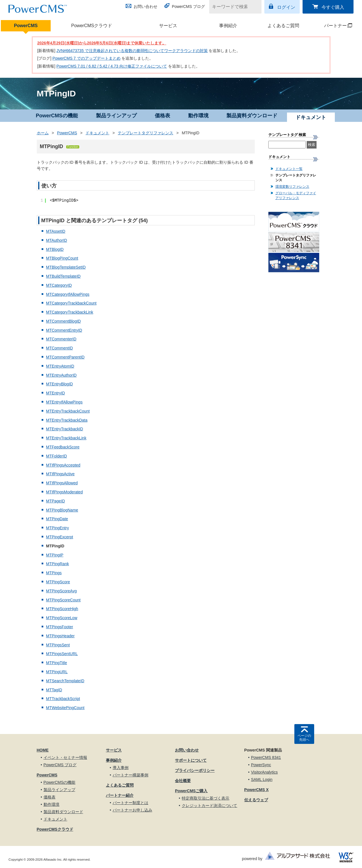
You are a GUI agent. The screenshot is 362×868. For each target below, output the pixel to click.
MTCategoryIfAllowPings (68, 294)
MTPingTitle (57, 663)
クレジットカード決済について (209, 806)
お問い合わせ (145, 7)
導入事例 (121, 768)
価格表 (162, 116)
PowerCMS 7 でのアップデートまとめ (86, 58)
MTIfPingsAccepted (63, 465)
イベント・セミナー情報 (65, 757)
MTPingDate (57, 519)
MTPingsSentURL (62, 654)
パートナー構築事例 (130, 775)
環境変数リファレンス (292, 187)
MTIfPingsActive (60, 474)
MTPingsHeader (60, 636)
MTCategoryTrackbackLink (70, 312)
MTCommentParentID (65, 357)
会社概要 (183, 781)
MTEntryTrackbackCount (68, 411)
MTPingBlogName (62, 510)
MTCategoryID (59, 285)
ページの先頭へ (304, 738)
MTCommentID (60, 348)
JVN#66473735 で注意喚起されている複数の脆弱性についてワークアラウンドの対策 (132, 51)
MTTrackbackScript (63, 699)
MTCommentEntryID (64, 330)
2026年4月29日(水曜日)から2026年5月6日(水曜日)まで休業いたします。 (102, 43)
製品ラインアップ (116, 116)
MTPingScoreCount (63, 600)
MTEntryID (56, 393)
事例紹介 (228, 26)
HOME (43, 750)
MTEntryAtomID (60, 366)
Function (73, 147)
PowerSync (261, 765)
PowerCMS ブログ (188, 7)
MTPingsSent (58, 645)
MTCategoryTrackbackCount (71, 303)
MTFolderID (57, 456)
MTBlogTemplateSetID (66, 267)
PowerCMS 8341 (266, 757)
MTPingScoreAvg (62, 591)
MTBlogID (55, 249)
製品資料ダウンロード (252, 116)
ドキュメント (97, 133)
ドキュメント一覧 (289, 169)
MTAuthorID (57, 240)
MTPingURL (57, 672)
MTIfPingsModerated (65, 492)
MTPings (54, 573)
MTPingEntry (58, 528)
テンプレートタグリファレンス (145, 133)
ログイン (286, 7)
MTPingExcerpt (60, 537)
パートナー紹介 (120, 795)
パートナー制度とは (130, 803)
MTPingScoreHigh (62, 609)
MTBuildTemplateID (63, 276)
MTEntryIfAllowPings (64, 402)
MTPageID (56, 501)
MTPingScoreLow (62, 618)
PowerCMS (26, 26)
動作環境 (198, 116)
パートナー (333, 26)
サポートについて (191, 760)
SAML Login (262, 780)
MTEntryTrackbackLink (66, 438)
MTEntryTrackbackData (67, 420)
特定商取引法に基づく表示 (205, 798)
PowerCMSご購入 (191, 791)
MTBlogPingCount (62, 258)
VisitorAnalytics (264, 772)
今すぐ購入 (333, 7)
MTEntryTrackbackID (65, 429)
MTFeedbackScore (63, 447)
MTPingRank (58, 564)
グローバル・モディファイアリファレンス (296, 196)
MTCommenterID (61, 339)
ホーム (43, 133)
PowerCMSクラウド (92, 26)
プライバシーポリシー (195, 770)
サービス (168, 26)
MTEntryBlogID (60, 384)
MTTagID (54, 690)
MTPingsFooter (60, 627)
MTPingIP (55, 555)
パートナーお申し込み (132, 810)
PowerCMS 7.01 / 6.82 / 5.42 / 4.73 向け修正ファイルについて (112, 66)
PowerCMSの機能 (57, 116)
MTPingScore (58, 582)
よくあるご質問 (283, 26)
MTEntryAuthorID (61, 375)
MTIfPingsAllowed (62, 483)
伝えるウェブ (256, 800)
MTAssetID (56, 231)
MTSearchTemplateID (65, 681)
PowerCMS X (256, 790)
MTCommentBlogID (64, 321)
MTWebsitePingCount (65, 708)
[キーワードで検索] (232, 7)
